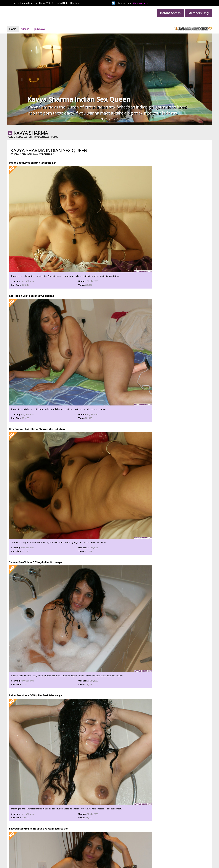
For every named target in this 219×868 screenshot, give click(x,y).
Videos (36, 23)
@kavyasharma (141, 3)
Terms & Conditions (32, 846)
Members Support (72, 844)
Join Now (54, 23)
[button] (27, 70)
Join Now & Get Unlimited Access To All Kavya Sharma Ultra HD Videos (109, 712)
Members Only (192, 13)
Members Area (30, 841)
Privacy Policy (70, 846)
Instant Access (164, 13)
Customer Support (32, 844)
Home (21, 23)
